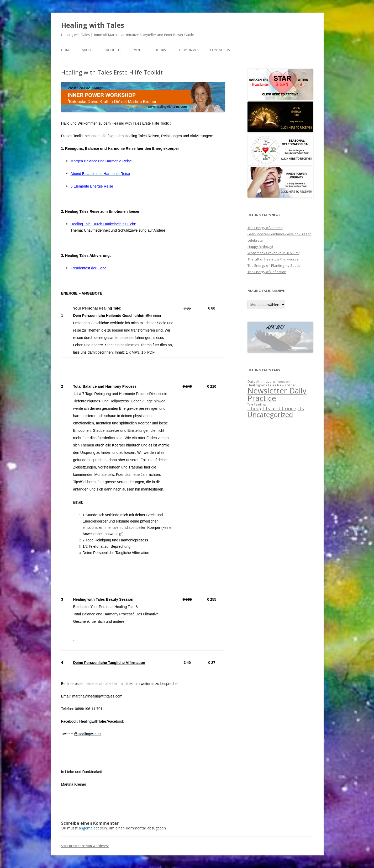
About (87, 50)
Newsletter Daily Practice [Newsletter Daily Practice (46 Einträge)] (277, 394)
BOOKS (160, 50)
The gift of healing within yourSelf (274, 259)
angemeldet (89, 828)
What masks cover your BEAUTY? (273, 253)
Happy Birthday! (260, 247)
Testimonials (188, 50)
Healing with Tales (93, 25)
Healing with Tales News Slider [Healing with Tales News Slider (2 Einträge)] (272, 385)
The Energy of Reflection (267, 272)
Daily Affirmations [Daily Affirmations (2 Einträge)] (262, 381)
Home (66, 50)
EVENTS (138, 50)
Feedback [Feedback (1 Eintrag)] (283, 382)
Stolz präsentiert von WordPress (85, 846)
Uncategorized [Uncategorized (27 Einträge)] (270, 414)
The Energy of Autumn (265, 228)
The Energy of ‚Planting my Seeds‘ (274, 265)
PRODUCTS (113, 50)
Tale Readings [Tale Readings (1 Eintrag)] (257, 404)
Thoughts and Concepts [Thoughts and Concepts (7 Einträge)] (276, 408)
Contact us (220, 50)
